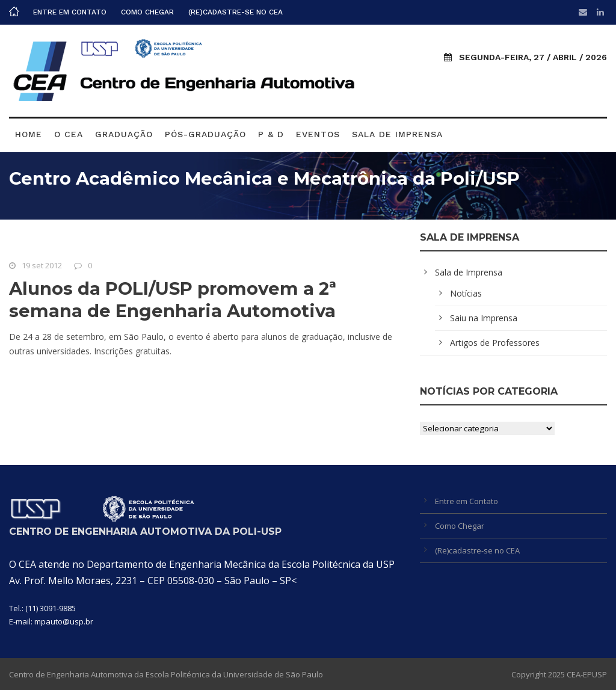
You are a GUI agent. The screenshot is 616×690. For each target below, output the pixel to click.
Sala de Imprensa (397, 134)
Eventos (318, 134)
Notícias (466, 293)
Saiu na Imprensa (484, 318)
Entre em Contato (70, 12)
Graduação (124, 134)
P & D (271, 134)
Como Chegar (147, 12)
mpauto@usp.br (64, 621)
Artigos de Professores (495, 343)
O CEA (69, 134)
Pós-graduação (205, 134)
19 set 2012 (42, 265)
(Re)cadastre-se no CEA (236, 12)
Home (29, 134)
